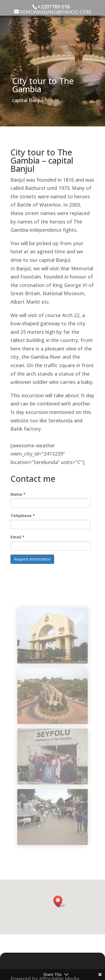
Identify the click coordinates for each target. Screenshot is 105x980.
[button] (60, 901)
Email (17, 537)
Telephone (23, 516)
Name (18, 494)
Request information (32, 559)
